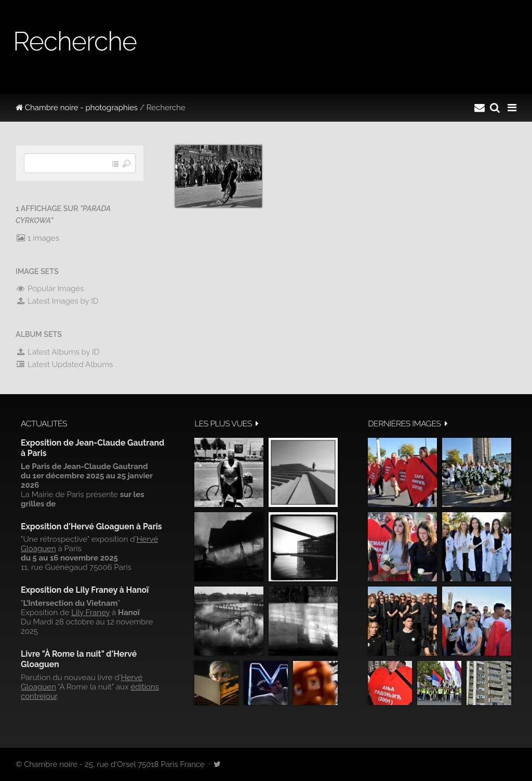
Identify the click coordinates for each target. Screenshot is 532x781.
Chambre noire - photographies (77, 108)
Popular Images (50, 289)
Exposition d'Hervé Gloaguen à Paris (91, 526)
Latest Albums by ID (58, 352)
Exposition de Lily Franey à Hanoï (85, 590)
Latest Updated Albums (64, 365)
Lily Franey (90, 613)
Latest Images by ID (57, 301)
